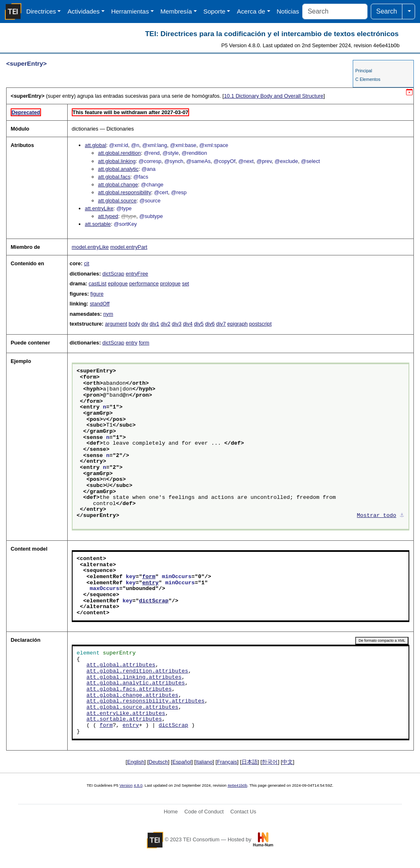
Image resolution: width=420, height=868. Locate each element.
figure (97, 294)
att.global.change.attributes (132, 696)
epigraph (237, 324)
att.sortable (98, 224)
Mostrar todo (377, 516)
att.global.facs (114, 177)
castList (97, 284)
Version (126, 785)
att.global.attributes (121, 665)
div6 (210, 324)
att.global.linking (117, 161)
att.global (96, 145)
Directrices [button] (41, 11)
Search (387, 11)
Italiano (204, 762)
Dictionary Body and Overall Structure (274, 96)
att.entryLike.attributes (126, 714)
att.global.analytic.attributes (136, 683)
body (135, 324)
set (186, 284)
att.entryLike (99, 208)
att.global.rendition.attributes (137, 671)
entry (131, 343)
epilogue (118, 284)
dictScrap (113, 274)
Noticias (288, 11)
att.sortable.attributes (124, 719)
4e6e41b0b (237, 785)
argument (116, 324)
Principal (364, 71)
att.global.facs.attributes (129, 689)
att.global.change (118, 185)
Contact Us (243, 812)
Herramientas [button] (130, 11)
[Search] (335, 11)
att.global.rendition (120, 153)
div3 (177, 324)
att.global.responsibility (124, 192)
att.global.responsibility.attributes (146, 701)
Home (171, 812)
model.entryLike (90, 247)
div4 (188, 324)
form (144, 343)
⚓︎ (402, 516)
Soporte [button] (215, 11)
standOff (100, 304)
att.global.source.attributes (132, 707)
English (136, 762)
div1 (154, 324)
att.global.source (117, 201)
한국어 (270, 762)
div (145, 324)
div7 (221, 324)
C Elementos (368, 79)
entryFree (137, 274)
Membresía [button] (176, 11)
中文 (288, 762)
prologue (170, 284)
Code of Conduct (204, 812)
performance (144, 284)
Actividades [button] (83, 11)
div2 (165, 324)
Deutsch (159, 762)
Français (227, 762)
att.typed (108, 216)
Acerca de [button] (251, 11)
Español (182, 762)
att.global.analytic (118, 169)
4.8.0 (138, 785)
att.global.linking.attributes (134, 677)
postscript (260, 324)
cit (87, 263)
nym (108, 314)
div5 (199, 324)
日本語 (250, 762)
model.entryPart (129, 247)
